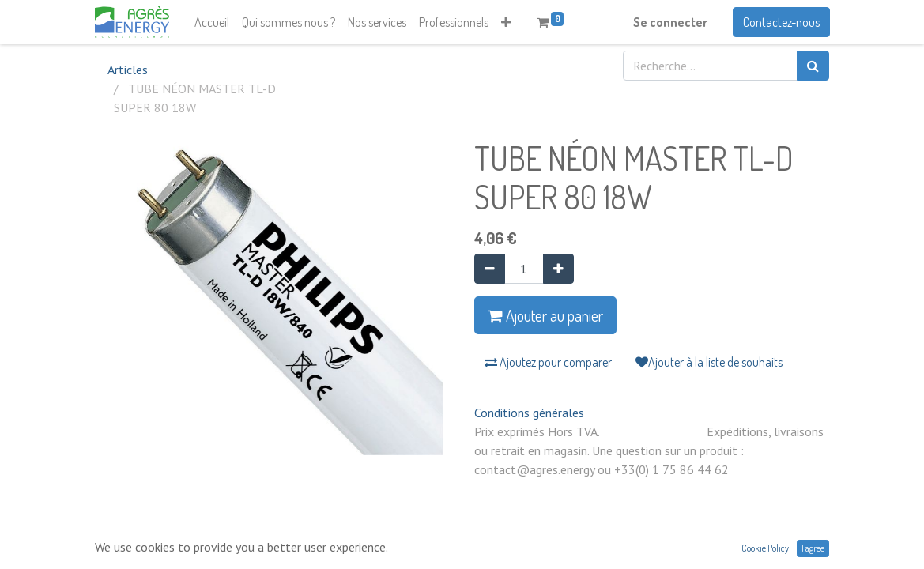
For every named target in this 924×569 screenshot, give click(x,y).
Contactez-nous (781, 22)
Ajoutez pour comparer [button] (548, 362)
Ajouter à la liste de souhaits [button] (709, 362)
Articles (128, 70)
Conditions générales (529, 413)
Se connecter (670, 22)
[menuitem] (212, 22)
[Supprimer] (490, 269)
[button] (506, 22)
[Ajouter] (558, 269)
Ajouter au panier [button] (545, 315)
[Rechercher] (813, 66)
